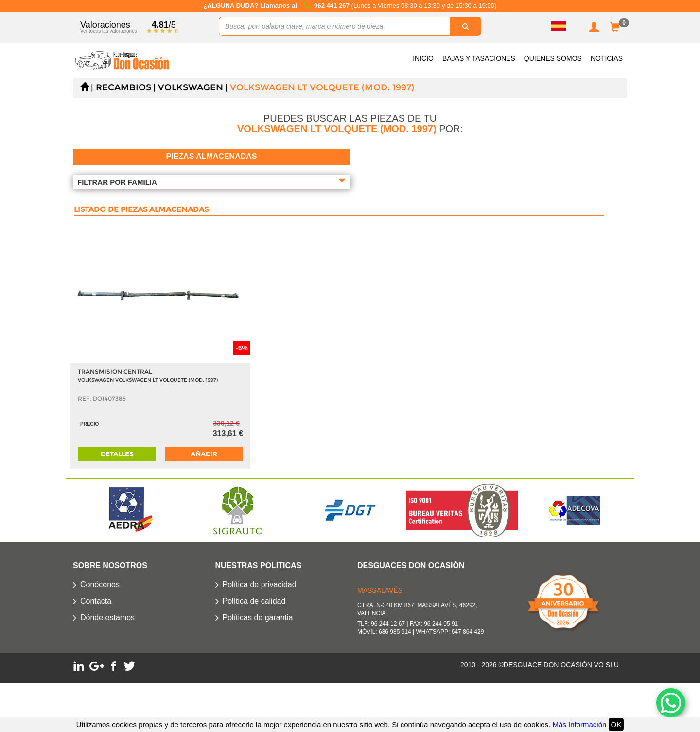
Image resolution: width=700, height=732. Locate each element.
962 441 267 (332, 6)
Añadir (204, 454)
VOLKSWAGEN (191, 87)
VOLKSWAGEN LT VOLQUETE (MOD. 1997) (322, 87)
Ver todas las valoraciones (109, 31)
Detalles (117, 454)
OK (616, 724)
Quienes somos (553, 58)
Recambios (123, 87)
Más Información (579, 724)
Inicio (423, 58)
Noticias (607, 58)
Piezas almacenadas (212, 156)
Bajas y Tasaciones (479, 58)
